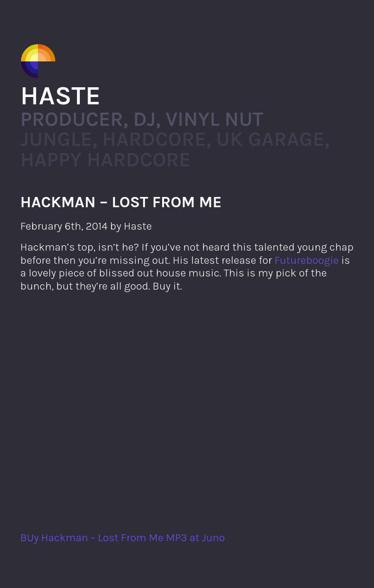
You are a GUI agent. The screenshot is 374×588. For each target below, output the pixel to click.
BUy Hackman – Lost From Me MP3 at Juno (123, 538)
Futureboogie (307, 260)
